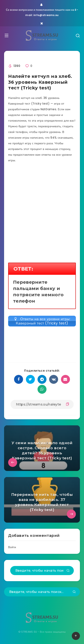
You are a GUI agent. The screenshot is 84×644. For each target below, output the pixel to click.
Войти (12, 547)
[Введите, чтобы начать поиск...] (42, 571)
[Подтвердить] (68, 571)
